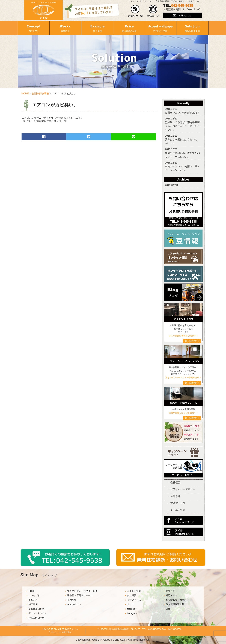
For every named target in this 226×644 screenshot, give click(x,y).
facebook (132, 609)
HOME (25, 93)
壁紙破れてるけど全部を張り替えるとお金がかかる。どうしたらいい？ (182, 126)
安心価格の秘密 (36, 609)
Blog (168, 609)
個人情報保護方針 (175, 604)
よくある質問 (178, 510)
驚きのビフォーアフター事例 (82, 591)
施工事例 (33, 604)
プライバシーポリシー (183, 489)
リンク (131, 604)
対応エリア (172, 596)
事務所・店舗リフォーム (80, 596)
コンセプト (34, 596)
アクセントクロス (38, 613)
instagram (132, 613)
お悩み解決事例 (40, 93)
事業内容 (33, 600)
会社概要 (175, 482)
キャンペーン (74, 604)
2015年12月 (172, 185)
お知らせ (175, 496)
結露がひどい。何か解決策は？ (182, 113)
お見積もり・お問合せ (177, 600)
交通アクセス (178, 503)
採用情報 (72, 600)
